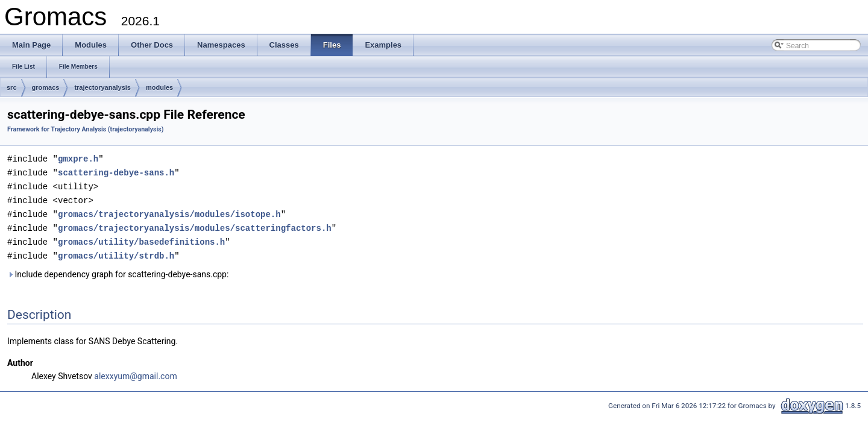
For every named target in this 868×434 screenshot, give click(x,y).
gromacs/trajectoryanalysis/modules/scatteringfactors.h (195, 225)
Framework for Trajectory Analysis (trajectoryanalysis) (86, 129)
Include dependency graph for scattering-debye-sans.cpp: (118, 269)
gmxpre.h (78, 158)
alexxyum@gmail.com (135, 371)
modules (159, 87)
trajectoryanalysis (102, 87)
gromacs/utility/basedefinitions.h (141, 238)
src (12, 87)
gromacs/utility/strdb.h (116, 251)
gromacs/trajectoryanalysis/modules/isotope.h (169, 211)
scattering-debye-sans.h (116, 171)
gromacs (46, 87)
